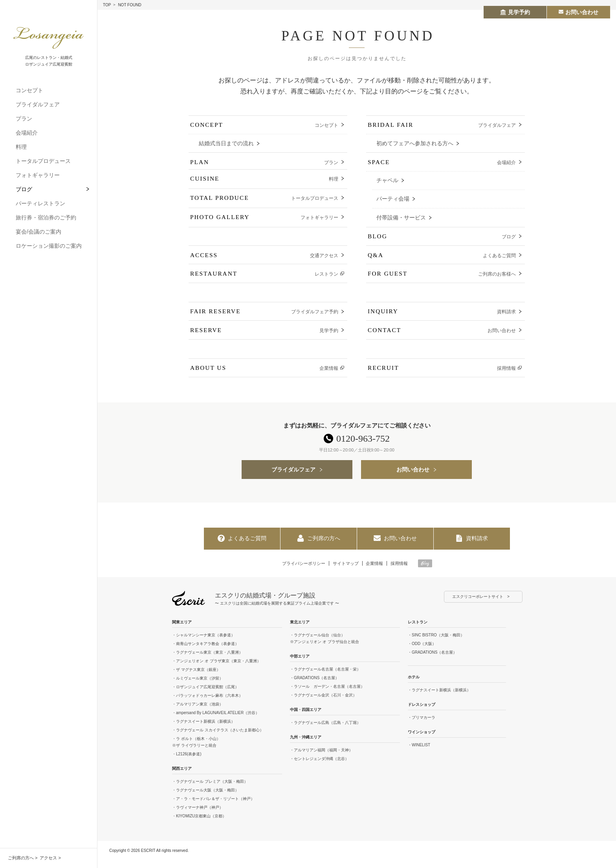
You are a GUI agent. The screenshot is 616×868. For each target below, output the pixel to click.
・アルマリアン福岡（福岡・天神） (321, 758)
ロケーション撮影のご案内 (49, 246)
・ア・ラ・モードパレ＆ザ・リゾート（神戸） (213, 807)
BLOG (442, 241)
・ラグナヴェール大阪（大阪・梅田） (205, 798)
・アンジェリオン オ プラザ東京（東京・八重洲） (216, 669)
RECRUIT (442, 376)
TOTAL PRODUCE (264, 203)
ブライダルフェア (38, 104)
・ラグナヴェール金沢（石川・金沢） (323, 703)
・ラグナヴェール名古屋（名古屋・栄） (325, 677)
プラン (24, 119)
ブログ (24, 189)
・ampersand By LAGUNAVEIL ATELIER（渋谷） (216, 721)
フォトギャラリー (38, 175)
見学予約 (515, 12)
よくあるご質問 (242, 546)
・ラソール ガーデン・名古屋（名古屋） (327, 694)
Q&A (442, 260)
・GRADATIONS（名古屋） (314, 686)
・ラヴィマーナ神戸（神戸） (198, 815)
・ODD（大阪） (422, 651)
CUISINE (264, 183)
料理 (21, 147)
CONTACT (442, 337)
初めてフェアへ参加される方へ (415, 144)
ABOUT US (264, 376)
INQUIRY (442, 318)
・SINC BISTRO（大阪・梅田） (436, 643)
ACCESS (264, 260)
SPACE (442, 164)
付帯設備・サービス (401, 221)
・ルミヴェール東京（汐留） (198, 686)
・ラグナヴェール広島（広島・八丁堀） (325, 730)
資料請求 (472, 546)
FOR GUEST (442, 280)
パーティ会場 (393, 202)
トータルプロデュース (43, 161)
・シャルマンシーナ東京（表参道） (203, 643)
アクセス (48, 858)
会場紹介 (27, 133)
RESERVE (264, 337)
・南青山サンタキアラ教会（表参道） (205, 651)
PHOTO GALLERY (264, 222)
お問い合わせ (413, 477)
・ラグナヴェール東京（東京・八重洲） (207, 660)
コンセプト (29, 90)
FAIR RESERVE (264, 318)
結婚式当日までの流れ (226, 144)
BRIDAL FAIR (442, 126)
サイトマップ (346, 571)
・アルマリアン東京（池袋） (198, 712)
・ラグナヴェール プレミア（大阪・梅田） (210, 789)
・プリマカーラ (422, 725)
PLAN (264, 164)
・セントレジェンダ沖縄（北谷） (319, 767)
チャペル (387, 183)
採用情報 (405, 571)
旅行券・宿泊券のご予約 (46, 217)
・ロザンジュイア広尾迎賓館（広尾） (205, 695)
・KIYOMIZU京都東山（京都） (199, 824)
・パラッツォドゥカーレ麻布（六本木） (207, 703)
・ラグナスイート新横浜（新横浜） (203, 729)
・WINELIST (419, 753)
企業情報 (378, 571)
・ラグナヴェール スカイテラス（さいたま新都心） (218, 738)
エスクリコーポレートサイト (478, 604)
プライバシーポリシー (300, 571)
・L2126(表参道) (187, 762)
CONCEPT (264, 126)
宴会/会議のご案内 (38, 232)
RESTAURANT (264, 280)
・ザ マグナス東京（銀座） (196, 677)
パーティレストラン (40, 203)
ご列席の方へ (21, 858)
